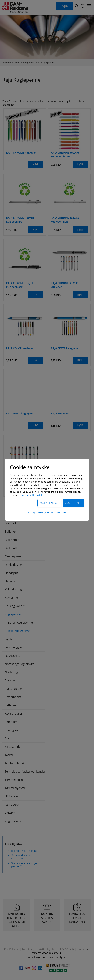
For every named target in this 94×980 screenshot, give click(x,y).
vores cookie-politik (32, 495)
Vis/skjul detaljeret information (47, 512)
